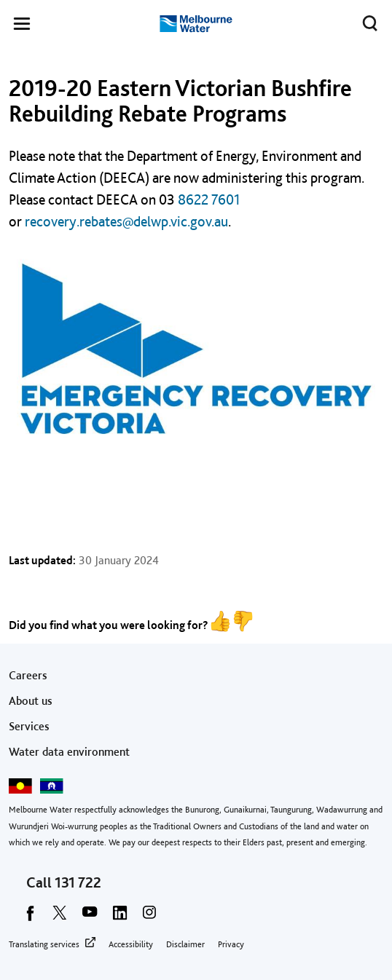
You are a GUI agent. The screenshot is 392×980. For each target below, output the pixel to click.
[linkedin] (119, 917)
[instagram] (149, 917)
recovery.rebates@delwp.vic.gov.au (126, 221)
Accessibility (131, 944)
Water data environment (69, 752)
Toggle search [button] (366, 20)
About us (31, 701)
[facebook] (30, 917)
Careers (28, 675)
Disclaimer (185, 944)
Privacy (231, 944)
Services (29, 726)
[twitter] (60, 917)
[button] (22, 26)
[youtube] (90, 917)
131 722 (78, 882)
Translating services (44, 944)
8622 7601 (209, 199)
